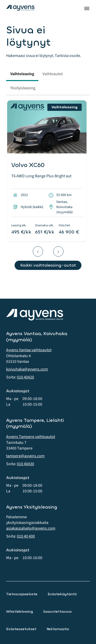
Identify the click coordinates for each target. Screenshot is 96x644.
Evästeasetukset (21, 629)
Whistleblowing (20, 612)
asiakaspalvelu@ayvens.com (31, 528)
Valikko (87, 8)
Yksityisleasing (23, 88)
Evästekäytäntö (62, 594)
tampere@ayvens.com (25, 456)
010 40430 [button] (25, 464)
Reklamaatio (58, 629)
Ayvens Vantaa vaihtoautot (29, 350)
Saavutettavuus (57, 612)
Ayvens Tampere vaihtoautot (31, 437)
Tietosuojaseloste (22, 594)
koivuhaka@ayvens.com (27, 369)
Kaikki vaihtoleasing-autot (48, 265)
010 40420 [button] (25, 377)
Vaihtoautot (53, 74)
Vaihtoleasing (22, 74)
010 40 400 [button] (26, 536)
